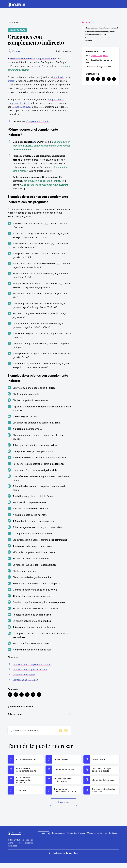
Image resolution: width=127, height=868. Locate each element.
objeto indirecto (46, 58)
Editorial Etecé (72, 858)
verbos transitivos (21, 107)
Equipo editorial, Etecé (99, 56)
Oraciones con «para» (24, 675)
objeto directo (57, 99)
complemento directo (19, 103)
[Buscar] (110, 4)
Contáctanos (114, 838)
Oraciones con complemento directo (32, 664)
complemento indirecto (23, 58)
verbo (38, 66)
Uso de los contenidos (97, 838)
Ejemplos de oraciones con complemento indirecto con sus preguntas (100, 33)
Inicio (9, 22)
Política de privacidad (76, 838)
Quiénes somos (58, 838)
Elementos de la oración (25, 680)
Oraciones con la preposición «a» (30, 669)
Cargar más (64, 807)
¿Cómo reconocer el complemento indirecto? (102, 28)
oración (11, 81)
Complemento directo (38, 121)
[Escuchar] (14, 51)
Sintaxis (16, 22)
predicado (59, 77)
